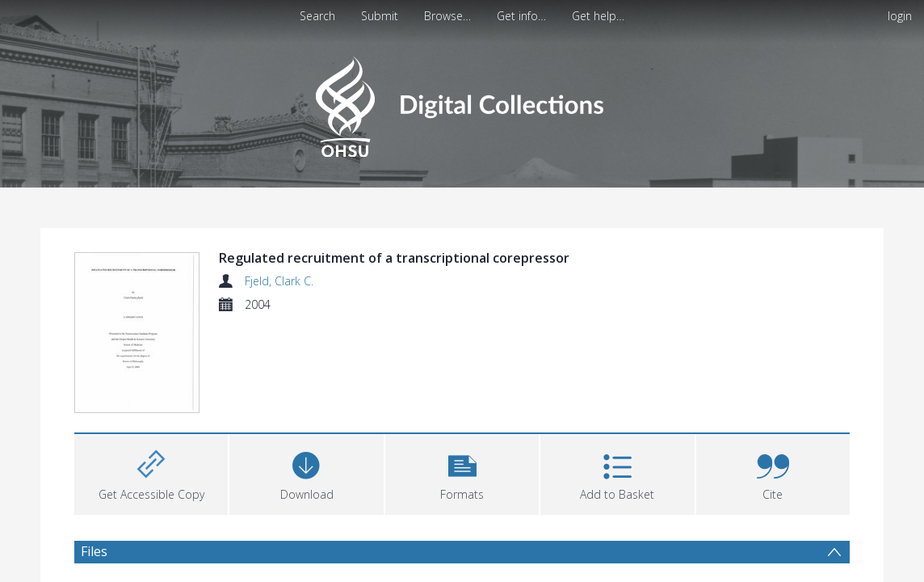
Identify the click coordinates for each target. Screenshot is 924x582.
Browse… (447, 16)
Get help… (598, 16)
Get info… (521, 16)
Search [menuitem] (317, 16)
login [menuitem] (900, 16)
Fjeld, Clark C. (279, 281)
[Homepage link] (462, 102)
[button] (462, 472)
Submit (380, 16)
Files (94, 551)
